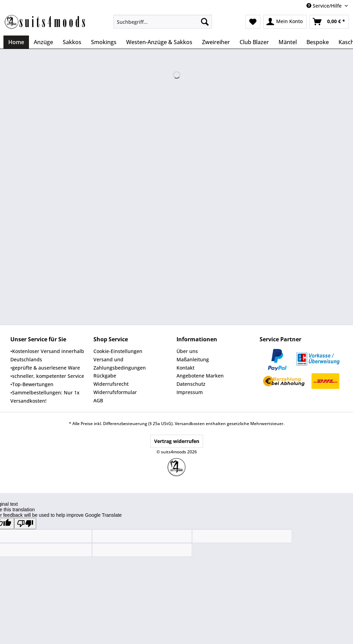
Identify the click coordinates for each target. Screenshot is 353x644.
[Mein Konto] (285, 22)
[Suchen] (205, 22)
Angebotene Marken (200, 376)
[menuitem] (163, 25)
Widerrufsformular (115, 392)
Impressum (190, 392)
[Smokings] (104, 42)
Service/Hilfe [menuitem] (325, 6)
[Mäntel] (288, 42)
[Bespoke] (318, 42)
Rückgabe (105, 376)
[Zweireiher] (216, 42)
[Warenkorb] (329, 22)
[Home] (16, 42)
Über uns (187, 351)
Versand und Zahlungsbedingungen (120, 364)
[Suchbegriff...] (163, 22)
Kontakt (185, 368)
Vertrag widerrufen (177, 441)
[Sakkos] (72, 42)
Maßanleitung (193, 359)
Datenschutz (191, 384)
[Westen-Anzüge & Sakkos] (159, 42)
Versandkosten (190, 424)
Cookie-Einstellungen (118, 351)
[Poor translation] (25, 524)
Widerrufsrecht (111, 384)
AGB (98, 400)
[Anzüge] (43, 42)
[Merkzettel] (253, 22)
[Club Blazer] (254, 42)
